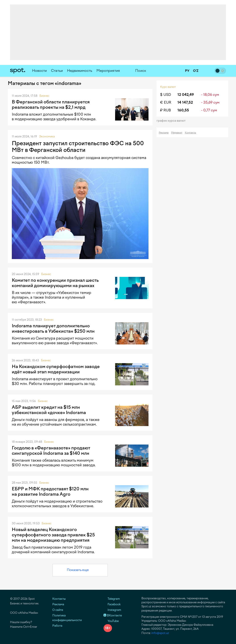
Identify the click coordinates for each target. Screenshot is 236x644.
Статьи (57, 71)
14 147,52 (185, 102)
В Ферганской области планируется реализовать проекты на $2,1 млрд (51, 105)
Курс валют (168, 87)
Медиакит (177, 133)
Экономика (47, 136)
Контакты (190, 133)
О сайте (58, 610)
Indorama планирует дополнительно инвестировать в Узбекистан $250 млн (53, 328)
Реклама (164, 133)
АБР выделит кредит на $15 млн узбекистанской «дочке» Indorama (49, 410)
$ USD (166, 95)
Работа (57, 626)
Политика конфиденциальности (67, 618)
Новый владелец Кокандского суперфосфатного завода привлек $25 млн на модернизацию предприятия (53, 535)
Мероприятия (108, 71)
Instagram (112, 610)
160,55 (183, 110)
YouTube (111, 621)
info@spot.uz (160, 633)
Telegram (112, 599)
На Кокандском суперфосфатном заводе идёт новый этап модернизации (56, 369)
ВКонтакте (113, 615)
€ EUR (166, 102)
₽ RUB (166, 110)
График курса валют (172, 121)
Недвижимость (80, 71)
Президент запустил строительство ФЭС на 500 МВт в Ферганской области (78, 147)
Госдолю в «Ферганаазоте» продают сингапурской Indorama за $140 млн (51, 451)
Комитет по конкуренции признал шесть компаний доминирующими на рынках (55, 283)
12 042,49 (186, 95)
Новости (39, 71)
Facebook (112, 604)
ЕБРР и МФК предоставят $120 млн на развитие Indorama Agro (50, 491)
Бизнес (44, 96)
